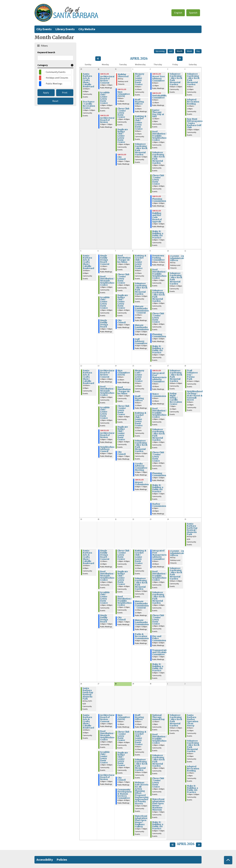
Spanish (193, 13)
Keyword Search (46, 52)
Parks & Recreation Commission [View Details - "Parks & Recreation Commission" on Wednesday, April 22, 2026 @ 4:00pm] (142, 636)
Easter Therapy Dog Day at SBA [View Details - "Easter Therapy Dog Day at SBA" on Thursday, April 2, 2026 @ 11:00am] (158, 113)
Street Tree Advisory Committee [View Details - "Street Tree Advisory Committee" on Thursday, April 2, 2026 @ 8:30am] (158, 79)
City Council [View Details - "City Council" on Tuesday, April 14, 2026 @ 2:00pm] (121, 453)
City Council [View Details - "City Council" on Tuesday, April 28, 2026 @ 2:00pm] (121, 779)
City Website (87, 29)
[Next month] (180, 59)
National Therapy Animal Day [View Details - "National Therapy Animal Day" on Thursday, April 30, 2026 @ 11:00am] (158, 717)
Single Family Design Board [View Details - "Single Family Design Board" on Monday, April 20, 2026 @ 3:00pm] (104, 619)
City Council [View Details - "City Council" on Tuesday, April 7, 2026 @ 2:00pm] (121, 321)
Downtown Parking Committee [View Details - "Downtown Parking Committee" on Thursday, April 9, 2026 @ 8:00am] (158, 258)
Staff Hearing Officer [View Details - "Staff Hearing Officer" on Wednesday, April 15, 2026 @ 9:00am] (139, 398)
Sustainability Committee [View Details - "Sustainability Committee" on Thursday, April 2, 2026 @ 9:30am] (160, 97)
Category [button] (43, 65)
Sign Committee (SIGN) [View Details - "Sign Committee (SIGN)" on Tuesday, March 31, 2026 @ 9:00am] (124, 94)
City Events (44, 29)
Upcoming (160, 51)
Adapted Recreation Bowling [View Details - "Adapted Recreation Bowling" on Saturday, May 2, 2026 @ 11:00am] (193, 769)
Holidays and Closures (57, 78)
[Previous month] (98, 59)
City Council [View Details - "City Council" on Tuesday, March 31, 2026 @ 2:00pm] (121, 158)
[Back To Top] (228, 860)
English (178, 13)
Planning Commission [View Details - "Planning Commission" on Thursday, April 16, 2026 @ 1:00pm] (159, 474)
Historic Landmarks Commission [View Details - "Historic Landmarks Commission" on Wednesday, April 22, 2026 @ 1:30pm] (142, 622)
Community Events (56, 72)
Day (198, 51)
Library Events (65, 29)
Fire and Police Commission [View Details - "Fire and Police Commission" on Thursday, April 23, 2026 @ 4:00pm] (159, 638)
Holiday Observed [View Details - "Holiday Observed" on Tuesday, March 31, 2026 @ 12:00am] (123, 75)
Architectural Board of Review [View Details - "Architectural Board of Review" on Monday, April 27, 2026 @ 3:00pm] (107, 777)
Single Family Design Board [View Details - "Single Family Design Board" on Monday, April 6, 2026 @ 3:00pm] (104, 324)
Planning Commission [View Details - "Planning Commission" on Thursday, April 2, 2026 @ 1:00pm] (159, 200)
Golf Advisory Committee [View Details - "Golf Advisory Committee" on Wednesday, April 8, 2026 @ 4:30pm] (141, 341)
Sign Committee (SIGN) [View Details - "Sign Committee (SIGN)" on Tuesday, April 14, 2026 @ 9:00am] (124, 373)
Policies (62, 860)
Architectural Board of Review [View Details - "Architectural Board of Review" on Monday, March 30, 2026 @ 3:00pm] (107, 120)
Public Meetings (54, 84)
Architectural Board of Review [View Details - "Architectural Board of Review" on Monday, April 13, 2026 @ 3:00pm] (107, 435)
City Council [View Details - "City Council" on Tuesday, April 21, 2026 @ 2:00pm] (121, 619)
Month (180, 51)
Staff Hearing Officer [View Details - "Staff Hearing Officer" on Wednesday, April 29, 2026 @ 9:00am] (139, 717)
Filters (44, 46)
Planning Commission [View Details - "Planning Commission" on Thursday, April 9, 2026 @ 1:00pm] (159, 335)
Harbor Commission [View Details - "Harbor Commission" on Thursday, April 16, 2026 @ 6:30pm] (159, 505)
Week (189, 51)
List (171, 51)
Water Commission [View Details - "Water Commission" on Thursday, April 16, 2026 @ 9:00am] (159, 395)
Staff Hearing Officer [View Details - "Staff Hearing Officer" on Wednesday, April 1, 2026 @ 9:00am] (139, 102)
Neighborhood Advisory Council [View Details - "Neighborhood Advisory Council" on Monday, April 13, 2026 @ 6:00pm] (108, 449)
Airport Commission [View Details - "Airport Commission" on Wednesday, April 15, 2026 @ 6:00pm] (142, 483)
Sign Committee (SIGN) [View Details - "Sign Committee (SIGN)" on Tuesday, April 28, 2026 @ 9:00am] (124, 717)
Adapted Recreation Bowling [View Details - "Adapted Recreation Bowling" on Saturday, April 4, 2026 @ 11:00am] (193, 102)
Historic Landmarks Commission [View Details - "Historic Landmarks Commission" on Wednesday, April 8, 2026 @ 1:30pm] (142, 327)
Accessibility (45, 860)
